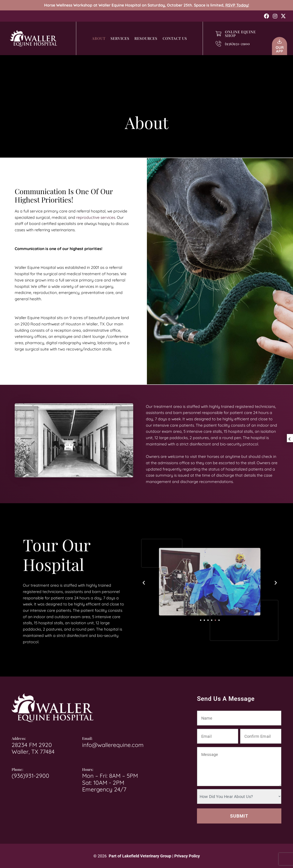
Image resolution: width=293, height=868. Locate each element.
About (99, 38)
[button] (144, 583)
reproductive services (96, 217)
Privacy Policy (187, 856)
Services (120, 38)
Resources (146, 38)
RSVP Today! (237, 5)
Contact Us (175, 38)
